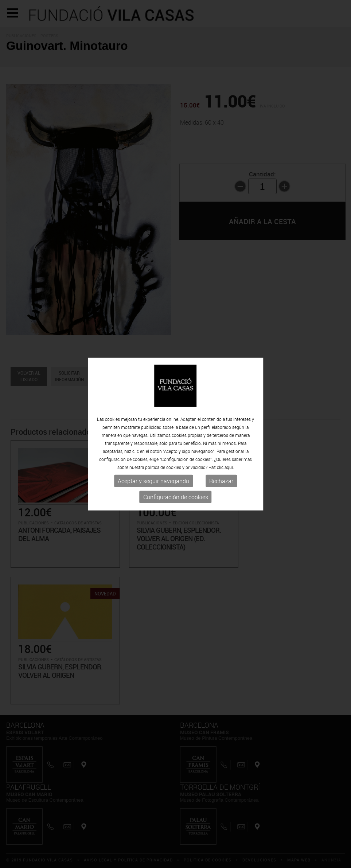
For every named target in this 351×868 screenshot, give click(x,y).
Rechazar (221, 481)
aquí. (229, 467)
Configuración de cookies (176, 497)
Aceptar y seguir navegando (153, 481)
